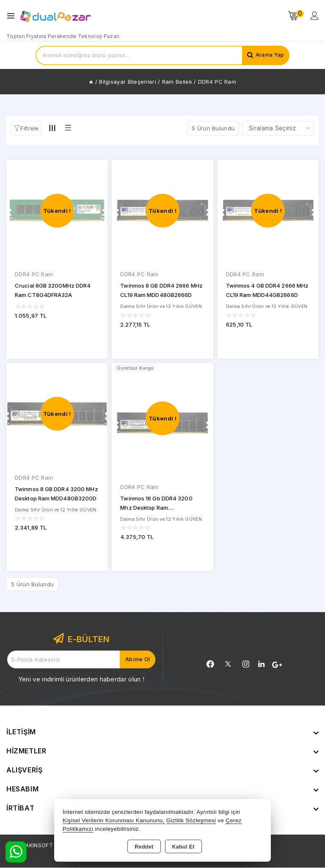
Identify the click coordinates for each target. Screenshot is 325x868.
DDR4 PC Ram (34, 274)
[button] (26, 129)
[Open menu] (13, 16)
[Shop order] (278, 128)
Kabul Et (183, 847)
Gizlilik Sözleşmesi (191, 820)
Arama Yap (268, 55)
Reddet (144, 847)
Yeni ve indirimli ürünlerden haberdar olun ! (81, 680)
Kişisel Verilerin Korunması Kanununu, (114, 820)
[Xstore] (55, 16)
